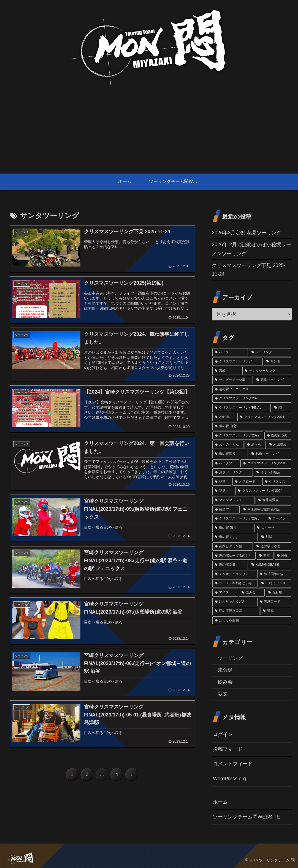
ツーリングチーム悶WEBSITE (246, 817)
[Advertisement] (149, 132)
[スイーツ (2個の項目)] (273, 528)
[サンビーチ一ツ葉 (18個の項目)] (233, 380)
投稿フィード (228, 749)
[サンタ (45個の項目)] (277, 362)
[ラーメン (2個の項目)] (279, 519)
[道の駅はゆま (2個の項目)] (273, 546)
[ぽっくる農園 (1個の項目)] (252, 620)
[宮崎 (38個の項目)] (227, 371)
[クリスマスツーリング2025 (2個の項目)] (239, 519)
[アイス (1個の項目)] (225, 593)
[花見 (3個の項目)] (223, 491)
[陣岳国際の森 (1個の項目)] (274, 574)
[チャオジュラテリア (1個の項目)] (234, 574)
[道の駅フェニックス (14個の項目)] (252, 389)
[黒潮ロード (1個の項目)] (274, 602)
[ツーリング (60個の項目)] (270, 352)
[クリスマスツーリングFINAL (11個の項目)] (242, 408)
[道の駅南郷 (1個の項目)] (230, 565)
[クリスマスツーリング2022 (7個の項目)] (238, 436)
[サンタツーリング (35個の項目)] (267, 371)
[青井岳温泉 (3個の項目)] (273, 500)
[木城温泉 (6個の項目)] (279, 445)
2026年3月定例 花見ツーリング (247, 233)
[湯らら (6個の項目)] (255, 445)
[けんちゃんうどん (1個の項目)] (234, 602)
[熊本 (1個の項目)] (265, 556)
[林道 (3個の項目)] (222, 482)
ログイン (223, 734)
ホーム (220, 802)
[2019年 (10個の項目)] (224, 417)
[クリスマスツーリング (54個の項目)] (238, 362)
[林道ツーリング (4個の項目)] (270, 454)
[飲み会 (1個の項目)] (252, 593)
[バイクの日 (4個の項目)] (226, 463)
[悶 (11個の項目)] (281, 408)
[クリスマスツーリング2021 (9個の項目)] (264, 417)
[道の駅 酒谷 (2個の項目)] (233, 528)
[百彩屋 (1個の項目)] (279, 593)
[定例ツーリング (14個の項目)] (273, 380)
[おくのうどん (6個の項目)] (228, 445)
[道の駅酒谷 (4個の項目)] (230, 454)
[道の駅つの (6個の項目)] (278, 436)
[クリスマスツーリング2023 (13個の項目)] (252, 399)
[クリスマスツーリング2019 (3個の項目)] (266, 463)
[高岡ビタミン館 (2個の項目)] (233, 546)
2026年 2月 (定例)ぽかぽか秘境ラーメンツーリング (251, 249)
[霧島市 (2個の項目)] (226, 510)
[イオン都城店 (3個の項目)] (273, 473)
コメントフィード (233, 764)
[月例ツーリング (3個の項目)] (233, 473)
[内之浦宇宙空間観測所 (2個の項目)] (266, 510)
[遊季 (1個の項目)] (276, 611)
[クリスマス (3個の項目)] (277, 482)
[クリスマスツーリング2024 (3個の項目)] (263, 491)
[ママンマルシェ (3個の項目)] (233, 500)
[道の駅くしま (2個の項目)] (235, 537)
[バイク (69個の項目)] (230, 352)
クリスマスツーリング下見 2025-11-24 (249, 270)
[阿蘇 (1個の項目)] (283, 556)
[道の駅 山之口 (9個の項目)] (252, 426)
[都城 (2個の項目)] (275, 537)
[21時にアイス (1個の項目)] (275, 583)
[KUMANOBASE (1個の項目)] (270, 565)
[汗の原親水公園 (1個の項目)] (236, 611)
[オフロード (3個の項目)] (247, 482)
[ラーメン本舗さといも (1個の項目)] (235, 583)
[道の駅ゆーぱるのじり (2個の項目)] (234, 556)
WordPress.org (229, 779)
